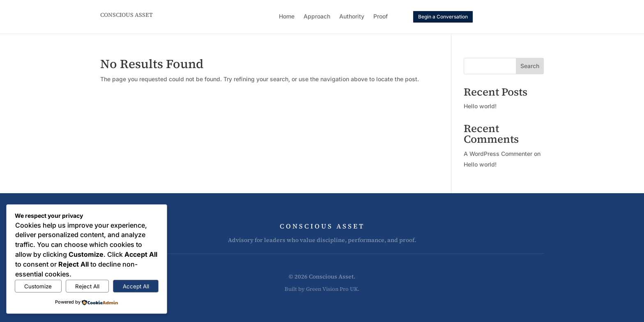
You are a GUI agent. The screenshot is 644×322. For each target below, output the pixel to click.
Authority (352, 17)
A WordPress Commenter (498, 154)
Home (287, 17)
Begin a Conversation (443, 17)
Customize (38, 286)
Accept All (136, 286)
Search (530, 66)
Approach (317, 17)
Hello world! (480, 106)
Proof (381, 17)
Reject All (87, 286)
